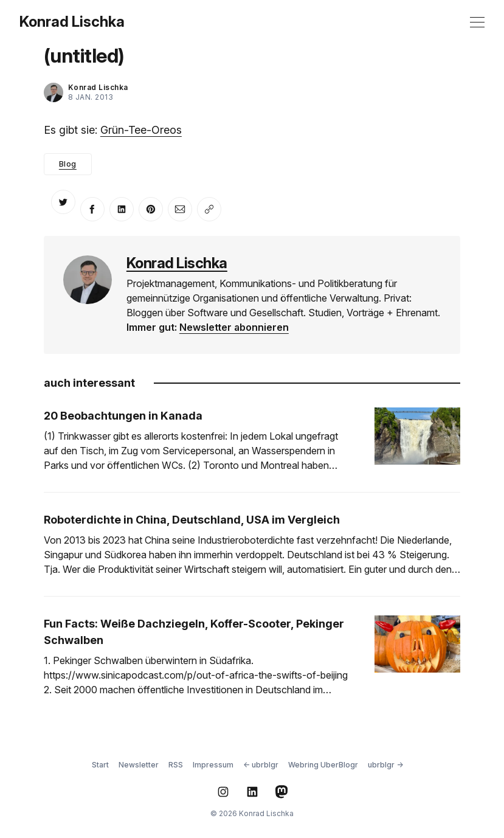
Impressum (213, 765)
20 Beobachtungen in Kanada (123, 416)
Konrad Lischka (72, 22)
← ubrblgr (261, 765)
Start (100, 765)
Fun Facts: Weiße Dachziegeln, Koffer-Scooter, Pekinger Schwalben (194, 632)
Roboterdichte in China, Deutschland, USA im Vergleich (192, 520)
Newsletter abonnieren (234, 327)
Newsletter (139, 765)
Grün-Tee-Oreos (141, 130)
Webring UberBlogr (323, 765)
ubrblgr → (385, 765)
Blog (68, 164)
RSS (176, 765)
